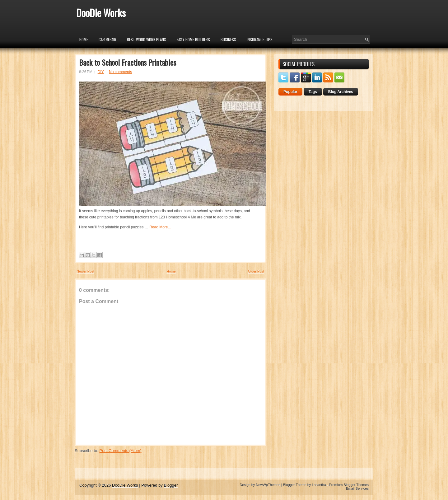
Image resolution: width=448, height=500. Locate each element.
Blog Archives (341, 92)
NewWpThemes (268, 485)
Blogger (171, 485)
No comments (120, 72)
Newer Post (85, 271)
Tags (313, 92)
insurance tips (260, 40)
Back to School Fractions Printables (128, 62)
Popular (290, 92)
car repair (107, 40)
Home (84, 40)
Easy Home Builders (193, 40)
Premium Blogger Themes (349, 485)
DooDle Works (101, 13)
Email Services (357, 488)
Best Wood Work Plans (147, 40)
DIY (101, 72)
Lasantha (319, 485)
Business (228, 40)
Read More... (160, 227)
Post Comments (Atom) (121, 451)
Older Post (256, 271)
